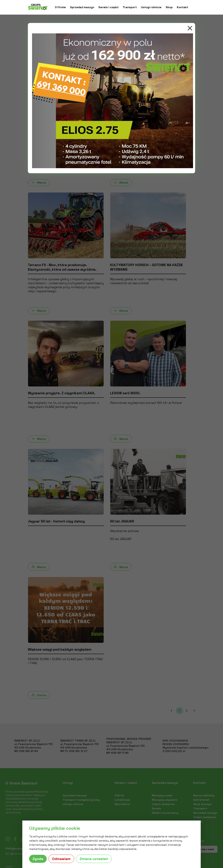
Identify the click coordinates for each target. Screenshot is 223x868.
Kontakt (182, 7)
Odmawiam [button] (61, 859)
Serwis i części (108, 7)
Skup (169, 7)
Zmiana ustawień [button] (94, 859)
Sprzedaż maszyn (82, 7)
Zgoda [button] (38, 859)
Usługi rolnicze (151, 7)
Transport (130, 7)
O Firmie (60, 7)
